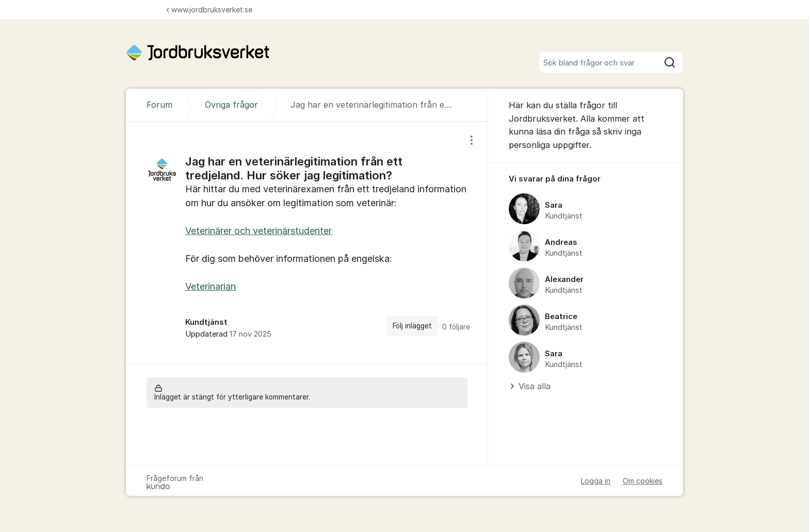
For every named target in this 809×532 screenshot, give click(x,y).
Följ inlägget (412, 326)
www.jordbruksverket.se (209, 10)
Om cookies (643, 481)
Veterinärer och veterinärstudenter (258, 231)
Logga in (596, 481)
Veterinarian (211, 286)
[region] (307, 243)
